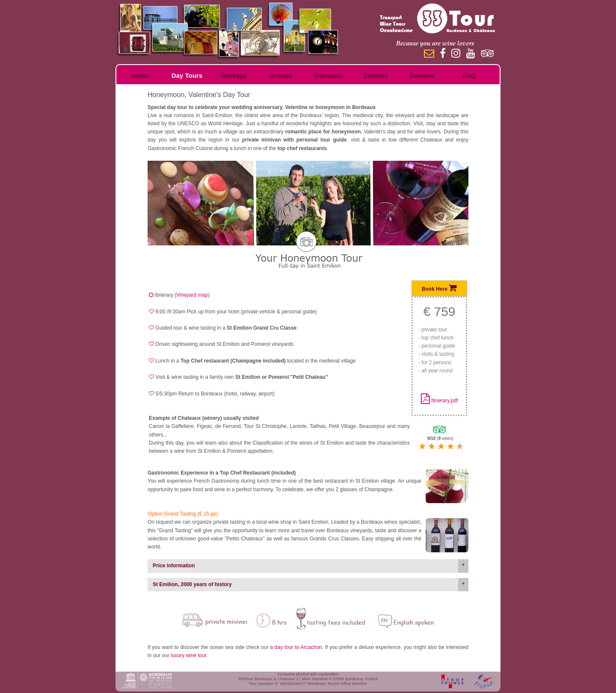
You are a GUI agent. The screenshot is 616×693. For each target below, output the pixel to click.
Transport (328, 75)
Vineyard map (192, 295)
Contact (375, 75)
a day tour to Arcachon (296, 647)
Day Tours (187, 75)
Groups (281, 75)
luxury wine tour (188, 655)
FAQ (469, 75)
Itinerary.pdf (444, 401)
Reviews (422, 75)
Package (234, 75)
